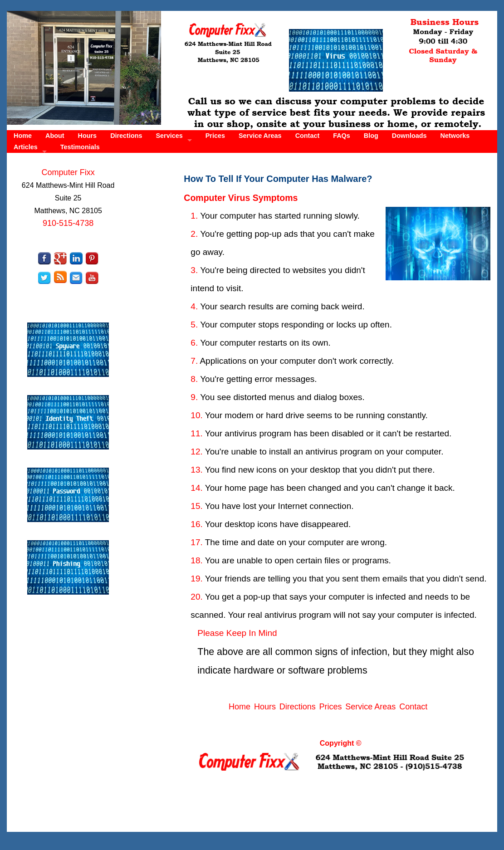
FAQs (342, 136)
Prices (215, 136)
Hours (88, 136)
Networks (455, 136)
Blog (371, 136)
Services (169, 136)
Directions (126, 136)
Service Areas (260, 136)
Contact (308, 136)
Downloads (409, 136)
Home (23, 136)
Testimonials (80, 147)
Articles (26, 147)
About (55, 136)
